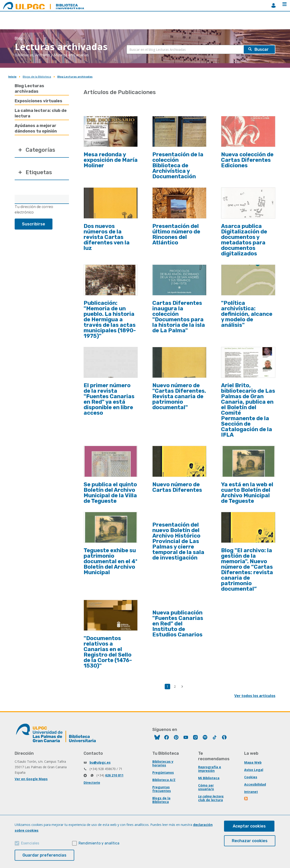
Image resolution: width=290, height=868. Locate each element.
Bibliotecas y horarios (163, 763)
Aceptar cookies (249, 826)
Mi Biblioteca (209, 778)
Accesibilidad (255, 784)
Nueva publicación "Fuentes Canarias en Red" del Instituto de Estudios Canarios (178, 624)
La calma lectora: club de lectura (41, 113)
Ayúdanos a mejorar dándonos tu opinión (36, 128)
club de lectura (211, 800)
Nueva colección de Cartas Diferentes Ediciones (247, 160)
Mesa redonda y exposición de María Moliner (111, 160)
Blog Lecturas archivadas (75, 77)
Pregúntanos (163, 772)
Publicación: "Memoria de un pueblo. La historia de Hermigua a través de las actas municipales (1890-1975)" (110, 319)
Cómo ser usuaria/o (206, 787)
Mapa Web (253, 762)
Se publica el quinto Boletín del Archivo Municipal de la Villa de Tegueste (110, 493)
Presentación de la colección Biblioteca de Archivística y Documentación (178, 165)
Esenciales (30, 843)
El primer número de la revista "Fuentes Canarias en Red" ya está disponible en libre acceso (109, 399)
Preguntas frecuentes (162, 789)
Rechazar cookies (250, 841)
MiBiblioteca (274, 5)
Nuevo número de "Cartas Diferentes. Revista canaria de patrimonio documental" (179, 396)
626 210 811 (114, 775)
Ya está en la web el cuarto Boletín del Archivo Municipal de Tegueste (247, 493)
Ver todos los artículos (255, 696)
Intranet (251, 792)
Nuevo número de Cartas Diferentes (177, 487)
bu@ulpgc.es (100, 762)
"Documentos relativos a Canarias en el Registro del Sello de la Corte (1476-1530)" (108, 652)
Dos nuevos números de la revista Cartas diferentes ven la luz (107, 237)
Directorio (92, 783)
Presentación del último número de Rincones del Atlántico (176, 234)
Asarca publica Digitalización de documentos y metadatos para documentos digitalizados (244, 240)
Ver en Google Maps (31, 779)
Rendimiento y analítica (99, 843)
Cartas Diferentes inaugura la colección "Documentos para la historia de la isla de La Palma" (179, 317)
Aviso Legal (254, 770)
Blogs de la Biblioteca (37, 77)
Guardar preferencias (44, 855)
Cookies (251, 777)
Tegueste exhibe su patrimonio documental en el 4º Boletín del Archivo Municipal (110, 561)
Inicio (12, 77)
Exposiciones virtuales (38, 101)
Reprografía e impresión (210, 769)
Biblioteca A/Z (164, 780)
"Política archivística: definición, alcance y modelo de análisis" (247, 314)
